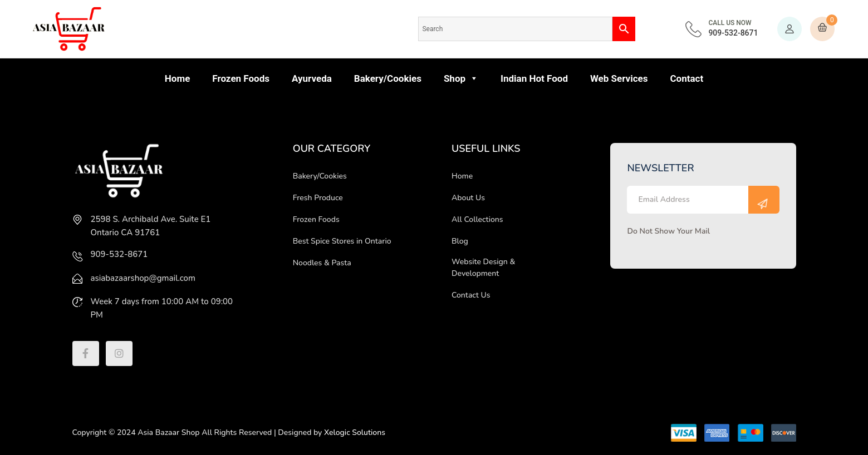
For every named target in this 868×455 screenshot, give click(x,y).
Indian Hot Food (534, 78)
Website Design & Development (483, 268)
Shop (461, 78)
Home (178, 78)
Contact (686, 78)
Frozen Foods (241, 78)
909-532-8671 (733, 28)
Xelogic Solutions (355, 432)
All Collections (477, 219)
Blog (460, 241)
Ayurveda (312, 78)
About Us (468, 198)
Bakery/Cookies (388, 78)
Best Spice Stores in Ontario (342, 241)
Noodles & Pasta (322, 263)
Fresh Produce (318, 198)
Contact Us (471, 295)
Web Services (619, 78)
